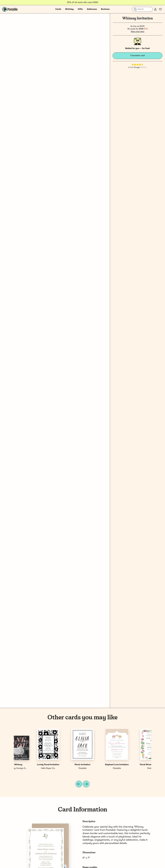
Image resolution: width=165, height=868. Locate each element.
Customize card (137, 56)
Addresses (92, 9)
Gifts (80, 9)
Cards (58, 9)
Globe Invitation (65, 765)
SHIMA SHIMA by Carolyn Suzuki (135, 768)
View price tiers (137, 32)
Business (105, 9)
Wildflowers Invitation (100, 765)
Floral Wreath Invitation (31, 765)
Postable (31, 768)
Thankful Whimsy (134, 765)
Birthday (69, 9)
